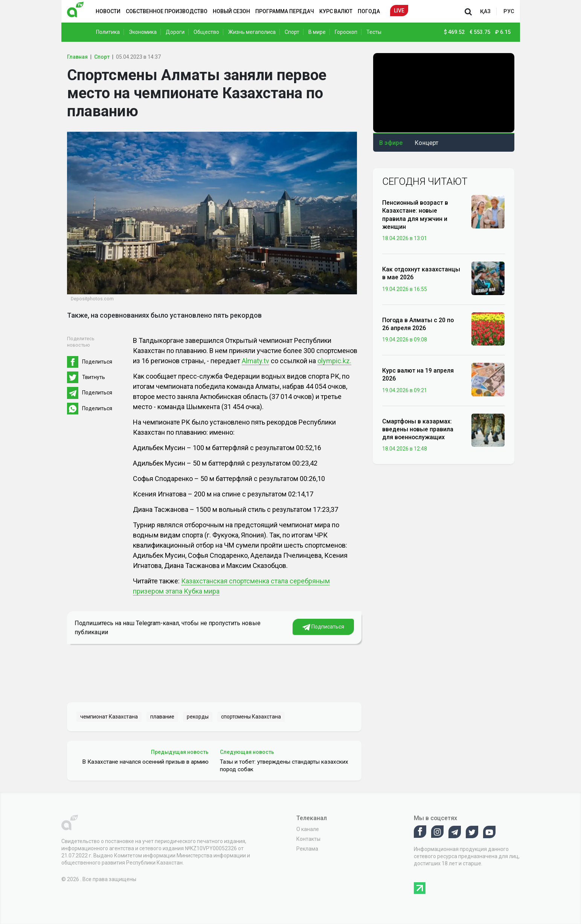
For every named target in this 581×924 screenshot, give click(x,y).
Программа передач (285, 11)
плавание (162, 717)
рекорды (198, 717)
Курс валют (336, 11)
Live (399, 11)
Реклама (307, 849)
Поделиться (97, 362)
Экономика (143, 32)
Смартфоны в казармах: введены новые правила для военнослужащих (418, 429)
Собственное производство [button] (167, 11)
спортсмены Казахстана (251, 717)
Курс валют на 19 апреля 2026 (418, 374)
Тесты (374, 32)
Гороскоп (346, 32)
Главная (77, 57)
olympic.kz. (334, 361)
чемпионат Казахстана (109, 717)
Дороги (175, 32)
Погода (369, 11)
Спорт (292, 32)
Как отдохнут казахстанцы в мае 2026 (421, 273)
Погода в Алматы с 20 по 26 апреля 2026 (418, 324)
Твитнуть (94, 377)
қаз (485, 11)
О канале (308, 829)
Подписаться (323, 627)
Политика (108, 32)
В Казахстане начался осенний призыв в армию (145, 762)
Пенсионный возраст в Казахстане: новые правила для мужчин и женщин (415, 215)
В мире (317, 32)
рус (509, 11)
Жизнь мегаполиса (252, 32)
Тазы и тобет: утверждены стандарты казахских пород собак (284, 766)
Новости (108, 11)
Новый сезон (231, 11)
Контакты (308, 839)
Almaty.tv (255, 361)
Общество (206, 32)
